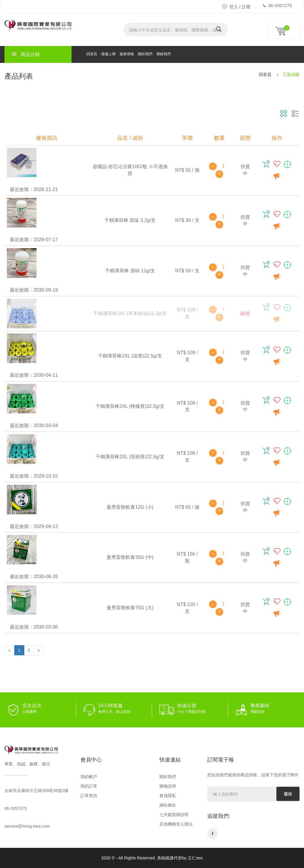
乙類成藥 (291, 74)
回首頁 (92, 54)
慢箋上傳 (108, 54)
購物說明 (168, 786)
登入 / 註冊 (236, 7)
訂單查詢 (89, 796)
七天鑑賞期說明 (174, 815)
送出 (288, 794)
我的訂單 (89, 786)
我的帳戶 (89, 777)
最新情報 (127, 54)
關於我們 (145, 54)
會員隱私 (168, 796)
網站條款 (168, 805)
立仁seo (195, 858)
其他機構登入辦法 (176, 824)
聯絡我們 (164, 54)
